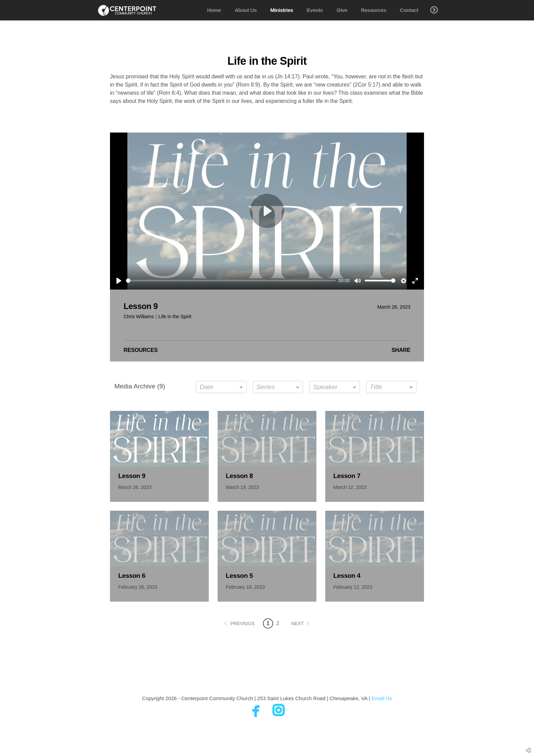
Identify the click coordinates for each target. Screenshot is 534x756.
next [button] (297, 623)
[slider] (231, 281)
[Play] (119, 281)
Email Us (382, 698)
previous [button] (242, 623)
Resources (141, 350)
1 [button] (268, 623)
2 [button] (278, 623)
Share (401, 350)
